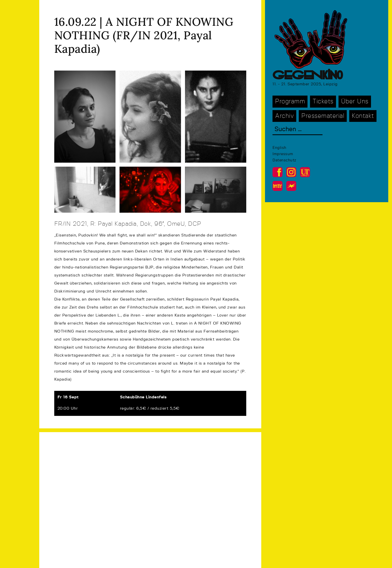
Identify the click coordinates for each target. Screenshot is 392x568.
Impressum (283, 154)
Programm (290, 101)
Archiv (284, 116)
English (279, 148)
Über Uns (355, 101)
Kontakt (363, 116)
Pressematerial (323, 116)
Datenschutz (284, 160)
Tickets (323, 101)
